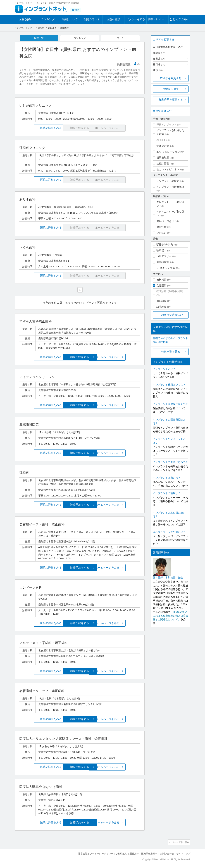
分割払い (161, 233)
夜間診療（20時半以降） (170, 291)
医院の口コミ (92, 19)
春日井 (159, 59)
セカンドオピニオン (168, 169)
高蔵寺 (159, 53)
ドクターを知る (136, 19)
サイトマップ (183, 854)
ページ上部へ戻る (180, 843)
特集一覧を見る (171, 352)
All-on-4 (161, 140)
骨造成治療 (163, 146)
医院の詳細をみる (39, 128)
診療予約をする (80, 357)
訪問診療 (161, 307)
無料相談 (161, 280)
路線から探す (171, 89)
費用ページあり (165, 221)
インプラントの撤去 (168, 181)
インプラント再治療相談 (170, 187)
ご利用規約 (121, 854)
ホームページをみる (120, 357)
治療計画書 (163, 163)
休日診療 (161, 301)
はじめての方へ (179, 19)
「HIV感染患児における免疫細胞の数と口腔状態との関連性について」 (170, 616)
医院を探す (26, 19)
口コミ (120, 38)
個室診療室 (163, 262)
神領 (158, 70)
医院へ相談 (114, 19)
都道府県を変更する (171, 100)
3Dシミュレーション (168, 152)
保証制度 (161, 227)
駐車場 (160, 250)
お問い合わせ (167, 854)
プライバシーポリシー (101, 854)
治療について (70, 19)
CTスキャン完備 (166, 268)
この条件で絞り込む (171, 315)
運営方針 (134, 854)
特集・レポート (157, 19)
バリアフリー (164, 256)
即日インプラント (166, 125)
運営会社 (83, 854)
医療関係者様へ (149, 854)
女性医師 (161, 286)
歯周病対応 (163, 158)
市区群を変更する (171, 78)
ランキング (48, 19)
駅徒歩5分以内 (165, 244)
